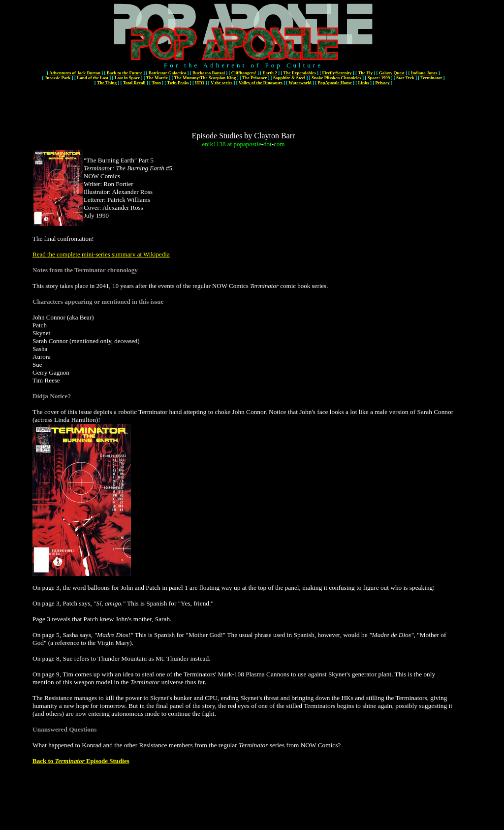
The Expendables (299, 73)
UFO (200, 83)
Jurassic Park (58, 78)
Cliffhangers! (244, 73)
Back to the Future (125, 73)
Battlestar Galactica (168, 73)
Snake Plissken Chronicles (336, 78)
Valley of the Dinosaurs (261, 83)
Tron (156, 83)
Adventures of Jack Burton (75, 73)
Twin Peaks (178, 83)
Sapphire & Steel (289, 78)
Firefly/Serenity (337, 73)
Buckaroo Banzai (209, 73)
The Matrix (157, 78)
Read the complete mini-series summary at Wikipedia (101, 254)
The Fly (365, 73)
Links (364, 83)
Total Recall (134, 83)
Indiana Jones (424, 73)
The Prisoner (254, 78)
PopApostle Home (335, 83)
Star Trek (405, 78)
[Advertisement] (244, 109)
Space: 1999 (379, 78)
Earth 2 (270, 73)
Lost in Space (127, 78)
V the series (221, 83)
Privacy (382, 83)
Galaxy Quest (392, 73)
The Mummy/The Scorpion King (205, 78)
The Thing (107, 83)
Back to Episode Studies (81, 761)
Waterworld (300, 83)
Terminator (431, 78)
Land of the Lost (93, 78)
